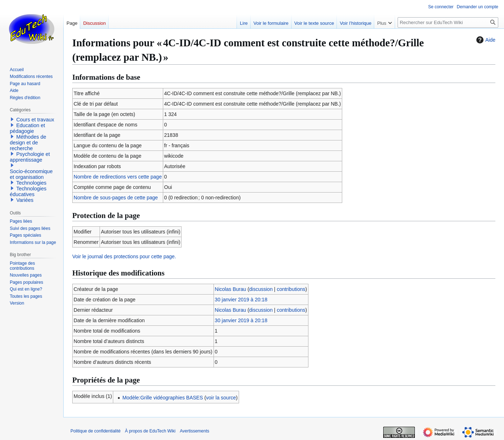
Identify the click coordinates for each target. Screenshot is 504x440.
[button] (12, 119)
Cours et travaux (35, 120)
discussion (261, 289)
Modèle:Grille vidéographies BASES (162, 398)
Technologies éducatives (28, 191)
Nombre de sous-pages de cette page (116, 198)
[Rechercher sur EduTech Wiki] (448, 22)
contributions (291, 289)
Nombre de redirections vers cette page (118, 177)
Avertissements (194, 431)
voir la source (221, 398)
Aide (485, 40)
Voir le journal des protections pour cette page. (124, 256)
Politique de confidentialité (95, 431)
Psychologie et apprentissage (30, 157)
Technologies (31, 183)
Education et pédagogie (27, 128)
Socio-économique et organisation (31, 174)
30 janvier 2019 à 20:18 (241, 300)
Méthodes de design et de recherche (28, 143)
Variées (25, 200)
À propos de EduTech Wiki (150, 431)
